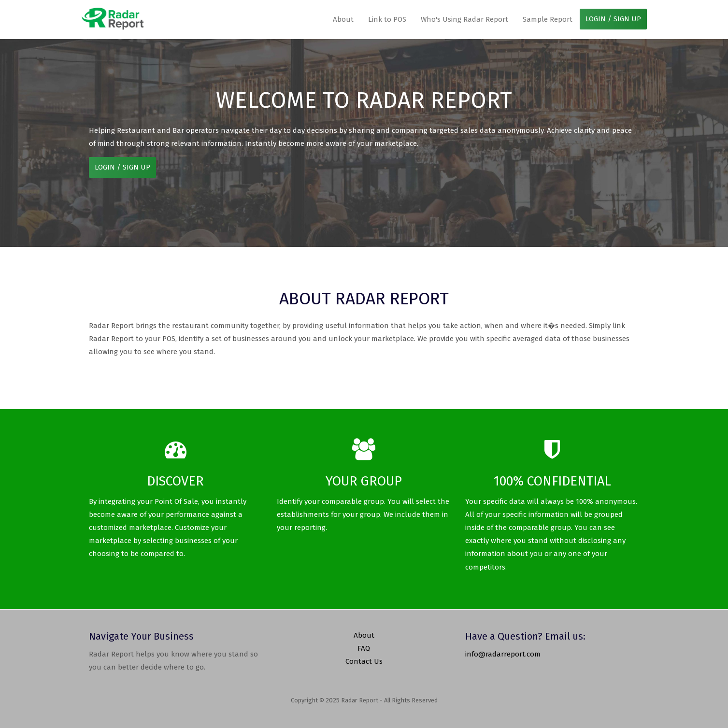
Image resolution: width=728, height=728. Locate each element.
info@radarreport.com (503, 654)
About (343, 19)
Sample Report (548, 19)
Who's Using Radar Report (464, 19)
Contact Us (364, 661)
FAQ (364, 648)
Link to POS (387, 19)
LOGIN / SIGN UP (613, 19)
